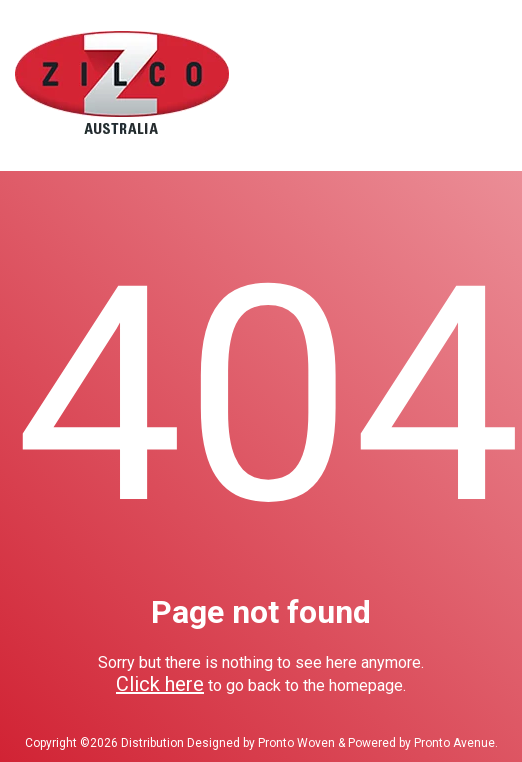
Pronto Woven (296, 743)
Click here (160, 684)
